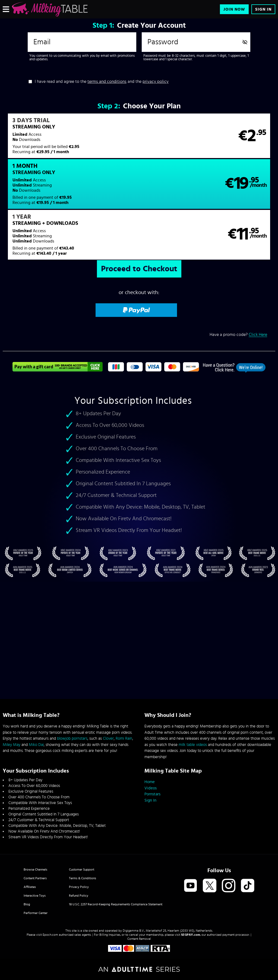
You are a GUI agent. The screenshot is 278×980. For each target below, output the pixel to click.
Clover (108, 738)
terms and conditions (107, 81)
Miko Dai (36, 745)
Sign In (263, 9)
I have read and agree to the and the (102, 81)
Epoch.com (50, 935)
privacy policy (156, 81)
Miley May (12, 745)
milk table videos (193, 745)
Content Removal (139, 939)
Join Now (234, 9)
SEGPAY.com (191, 935)
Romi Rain (124, 738)
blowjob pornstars (72, 738)
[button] (71, 139)
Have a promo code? (238, 292)
